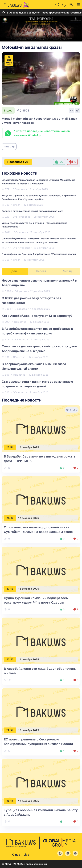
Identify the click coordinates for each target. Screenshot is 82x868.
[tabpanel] (41, 336)
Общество (19, 189)
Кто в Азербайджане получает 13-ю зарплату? (37, 316)
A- (72, 110)
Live (26, 855)
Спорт (17, 205)
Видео (8, 111)
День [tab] (15, 271)
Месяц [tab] (67, 271)
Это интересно (21, 217)
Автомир (9, 147)
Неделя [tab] (41, 271)
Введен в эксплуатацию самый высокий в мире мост (33, 211)
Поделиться (18, 162)
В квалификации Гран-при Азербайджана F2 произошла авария (39, 254)
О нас (16, 855)
